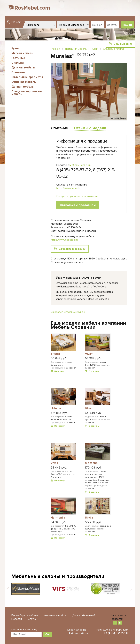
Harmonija (58, 518)
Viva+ (89, 354)
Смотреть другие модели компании (77, 196)
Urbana (56, 408)
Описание (59, 128)
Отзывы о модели (90, 128)
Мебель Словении (80, 165)
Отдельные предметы (27, 77)
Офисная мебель (24, 82)
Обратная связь (77, 630)
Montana (91, 463)
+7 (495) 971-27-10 (116, 633)
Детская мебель (23, 68)
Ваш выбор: (123, 44)
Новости (17, 619)
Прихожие (18, 72)
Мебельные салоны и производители (58, 576)
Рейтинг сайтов (79, 633)
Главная (55, 49)
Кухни (15, 48)
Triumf (55, 354)
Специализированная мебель (27, 93)
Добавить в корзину (72, 249)
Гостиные (18, 58)
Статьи (32, 619)
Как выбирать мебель (25, 615)
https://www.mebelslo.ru (70, 188)
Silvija (89, 518)
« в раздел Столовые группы (68, 312)
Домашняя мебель (76, 49)
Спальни (18, 63)
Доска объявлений (84, 615)
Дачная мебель (23, 87)
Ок (47, 634)
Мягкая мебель (22, 53)
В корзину (59, 371)
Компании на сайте (55, 615)
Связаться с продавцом (78, 205)
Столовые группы (113, 49)
